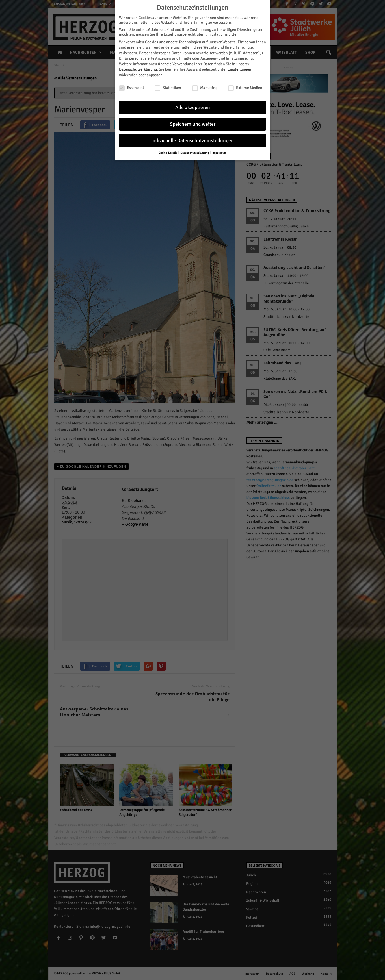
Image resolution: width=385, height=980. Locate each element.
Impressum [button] (219, 152)
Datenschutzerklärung (138, 68)
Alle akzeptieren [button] (193, 106)
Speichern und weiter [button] (193, 123)
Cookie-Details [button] (168, 152)
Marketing (205, 86)
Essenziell (131, 86)
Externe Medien (245, 86)
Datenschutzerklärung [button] (195, 152)
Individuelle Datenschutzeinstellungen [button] (192, 139)
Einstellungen (239, 68)
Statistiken (168, 86)
